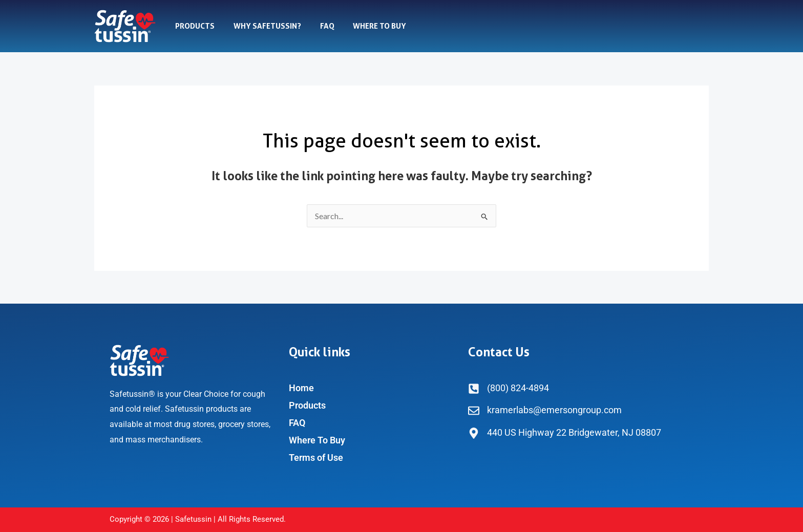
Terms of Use (316, 457)
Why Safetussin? (262, 26)
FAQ (319, 26)
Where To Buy (368, 26)
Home (301, 388)
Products (193, 26)
